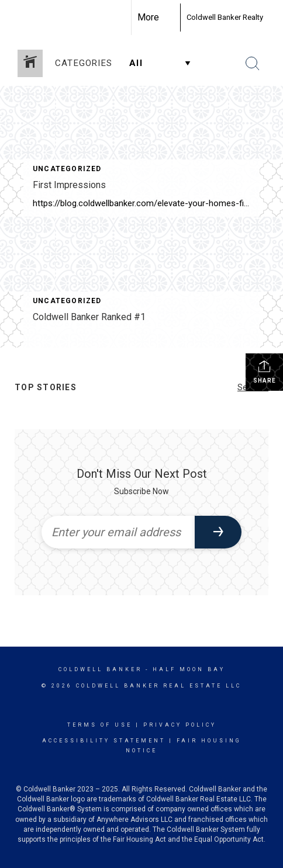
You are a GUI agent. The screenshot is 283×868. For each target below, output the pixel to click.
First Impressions (69, 185)
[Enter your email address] (118, 532)
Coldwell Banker (100, 669)
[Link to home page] (170, 18)
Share (265, 371)
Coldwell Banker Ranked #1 (89, 317)
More (148, 17)
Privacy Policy (180, 725)
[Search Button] (253, 64)
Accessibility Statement (104, 741)
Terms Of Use (100, 725)
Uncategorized (67, 169)
